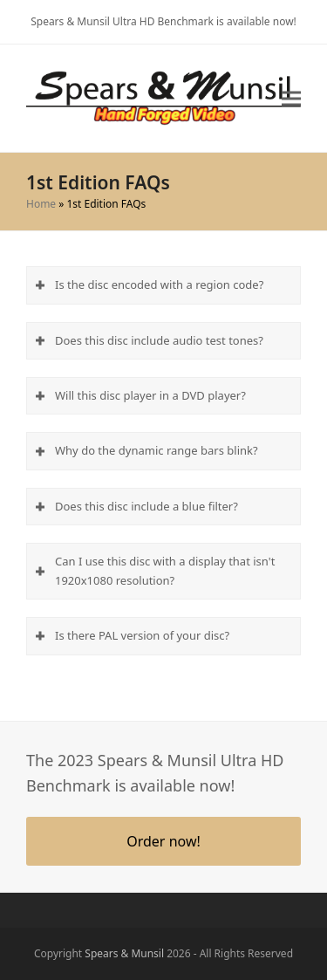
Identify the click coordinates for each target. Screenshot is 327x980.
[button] (290, 104)
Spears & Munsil (125, 947)
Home (43, 208)
